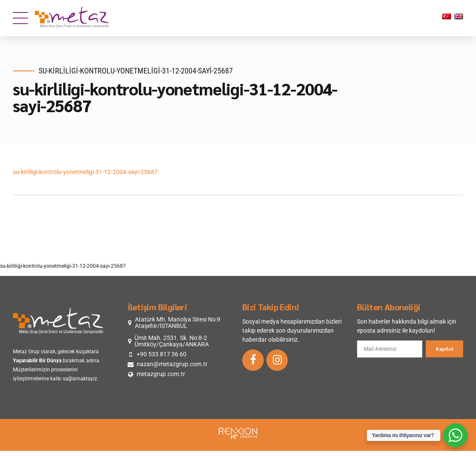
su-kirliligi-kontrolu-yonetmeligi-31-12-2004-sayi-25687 (85, 172)
